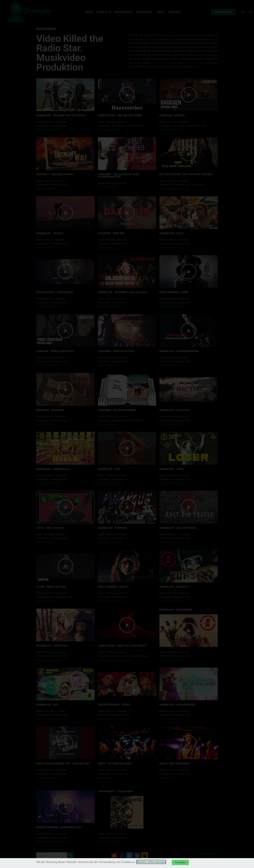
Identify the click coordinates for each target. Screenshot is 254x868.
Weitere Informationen (151, 862)
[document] (127, 434)
